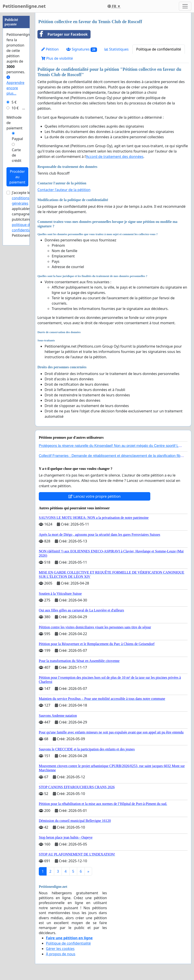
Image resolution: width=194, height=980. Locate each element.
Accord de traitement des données (115, 157)
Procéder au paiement (17, 177)
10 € (15, 108)
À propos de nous (61, 954)
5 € (14, 102)
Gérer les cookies (60, 949)
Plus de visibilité (57, 58)
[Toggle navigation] (185, 6)
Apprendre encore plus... (15, 86)
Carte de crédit (17, 155)
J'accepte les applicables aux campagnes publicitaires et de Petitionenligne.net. (28, 214)
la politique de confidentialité (26, 225)
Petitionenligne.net (24, 6)
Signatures (82, 49)
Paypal (17, 139)
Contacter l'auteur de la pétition (64, 190)
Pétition (50, 49)
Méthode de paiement (14, 123)
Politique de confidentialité (159, 49)
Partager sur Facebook (63, 34)
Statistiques (117, 49)
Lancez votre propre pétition (95, 496)
